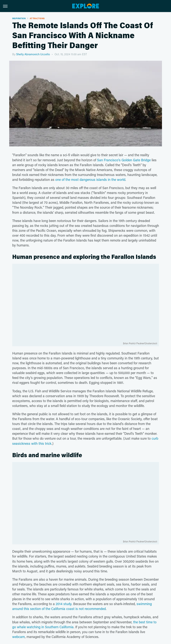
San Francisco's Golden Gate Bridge (124, 160)
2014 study (64, 604)
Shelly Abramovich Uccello (33, 54)
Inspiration (19, 18)
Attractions (37, 18)
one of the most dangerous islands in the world (90, 180)
